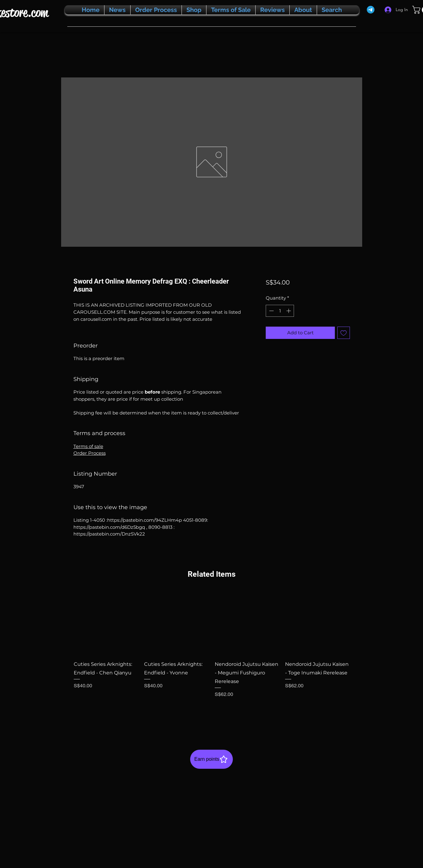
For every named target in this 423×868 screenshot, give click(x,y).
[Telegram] (371, 10)
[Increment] (289, 311)
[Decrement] (271, 311)
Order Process (90, 453)
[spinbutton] (280, 311)
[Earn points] (211, 759)
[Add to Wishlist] (344, 333)
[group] (212, 657)
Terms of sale (88, 446)
